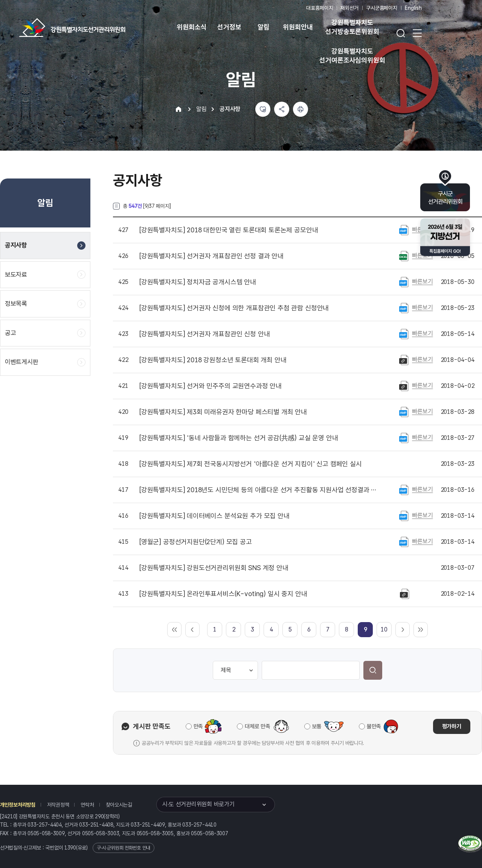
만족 (198, 726)
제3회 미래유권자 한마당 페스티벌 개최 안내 (223, 412)
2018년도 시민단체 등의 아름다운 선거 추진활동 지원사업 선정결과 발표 (259, 490)
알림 (264, 27)
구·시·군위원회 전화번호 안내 (124, 848)
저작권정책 (58, 805)
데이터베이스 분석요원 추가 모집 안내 (214, 516)
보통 (317, 726)
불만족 (374, 726)
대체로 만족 (257, 726)
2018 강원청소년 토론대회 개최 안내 (213, 360)
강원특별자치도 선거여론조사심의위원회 (352, 56)
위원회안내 (298, 27)
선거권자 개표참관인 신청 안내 (204, 334)
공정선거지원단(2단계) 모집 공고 (196, 542)
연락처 (87, 805)
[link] (365, 629)
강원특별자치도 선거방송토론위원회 (352, 27)
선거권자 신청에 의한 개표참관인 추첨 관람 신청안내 (234, 308)
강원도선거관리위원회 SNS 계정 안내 (214, 568)
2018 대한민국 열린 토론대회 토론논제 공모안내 (229, 230)
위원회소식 (191, 27)
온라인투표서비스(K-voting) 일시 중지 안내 (223, 594)
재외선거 (349, 8)
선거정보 (229, 27)
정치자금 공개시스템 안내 (198, 282)
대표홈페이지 (320, 8)
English (413, 8)
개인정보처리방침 (18, 805)
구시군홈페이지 (382, 8)
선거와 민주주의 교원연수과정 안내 (210, 386)
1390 (70, 848)
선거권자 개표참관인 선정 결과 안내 (211, 256)
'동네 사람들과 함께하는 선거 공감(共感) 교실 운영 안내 (239, 438)
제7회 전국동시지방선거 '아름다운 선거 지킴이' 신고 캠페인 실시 (251, 464)
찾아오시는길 (119, 805)
